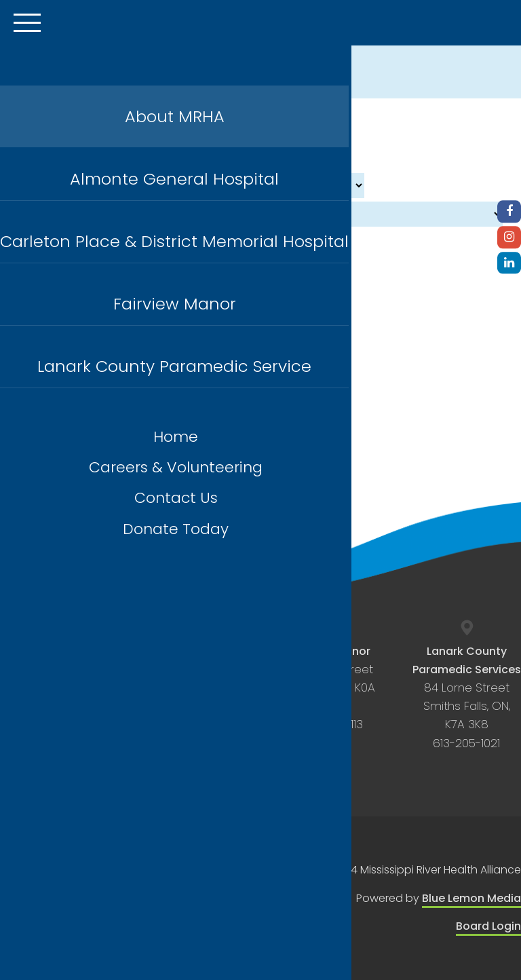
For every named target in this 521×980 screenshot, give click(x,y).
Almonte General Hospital (174, 179)
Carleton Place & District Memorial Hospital (174, 241)
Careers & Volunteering (176, 467)
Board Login (488, 926)
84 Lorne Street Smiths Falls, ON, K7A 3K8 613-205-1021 (467, 697)
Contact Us (176, 498)
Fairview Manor (175, 304)
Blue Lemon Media (471, 898)
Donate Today (176, 529)
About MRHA (175, 116)
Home (176, 437)
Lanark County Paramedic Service (174, 366)
